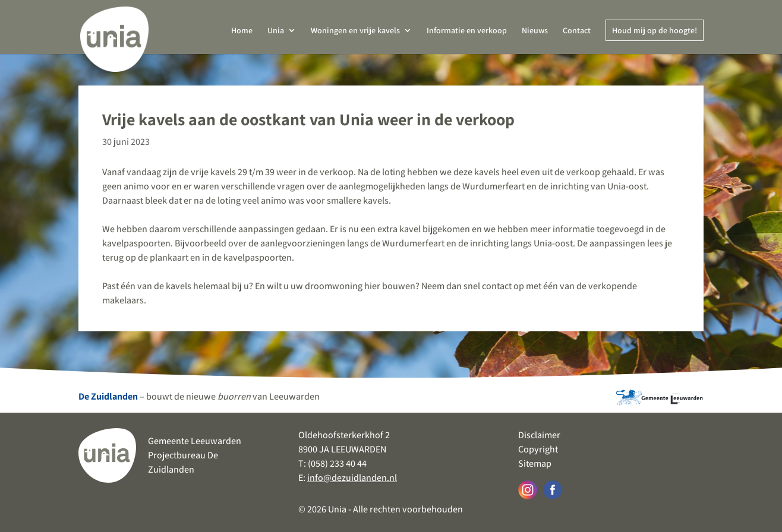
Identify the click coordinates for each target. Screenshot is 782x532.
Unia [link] (276, 31)
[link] (115, 35)
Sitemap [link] (535, 463)
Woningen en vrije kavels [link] (355, 31)
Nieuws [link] (535, 31)
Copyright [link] (538, 449)
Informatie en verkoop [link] (467, 31)
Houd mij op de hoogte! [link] (655, 30)
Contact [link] (577, 31)
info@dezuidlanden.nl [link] (352, 478)
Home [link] (242, 31)
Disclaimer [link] (539, 435)
